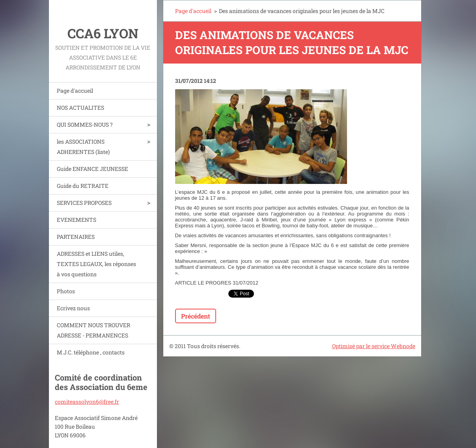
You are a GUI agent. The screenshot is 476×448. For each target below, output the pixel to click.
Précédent (196, 316)
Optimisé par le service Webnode (374, 346)
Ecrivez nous (73, 308)
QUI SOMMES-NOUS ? (85, 125)
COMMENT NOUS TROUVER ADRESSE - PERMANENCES (93, 330)
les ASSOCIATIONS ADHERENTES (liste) (83, 147)
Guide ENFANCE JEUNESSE (92, 169)
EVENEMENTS (77, 220)
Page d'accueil (75, 91)
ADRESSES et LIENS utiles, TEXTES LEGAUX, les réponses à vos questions (96, 264)
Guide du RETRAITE (83, 186)
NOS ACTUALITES (80, 108)
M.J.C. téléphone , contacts (91, 352)
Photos (66, 291)
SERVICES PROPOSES (84, 203)
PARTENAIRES (76, 237)
